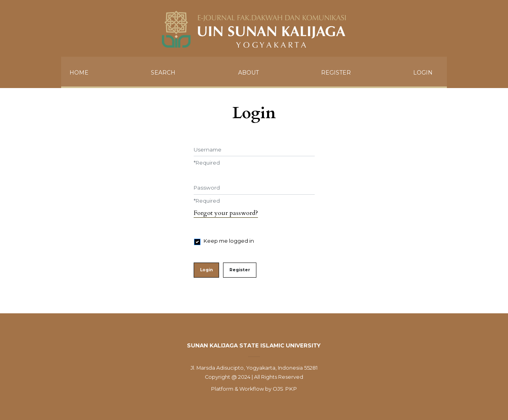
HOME (79, 73)
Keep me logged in (229, 241)
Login (423, 73)
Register (336, 73)
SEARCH (163, 73)
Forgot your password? (226, 213)
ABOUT (248, 73)
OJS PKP (285, 389)
